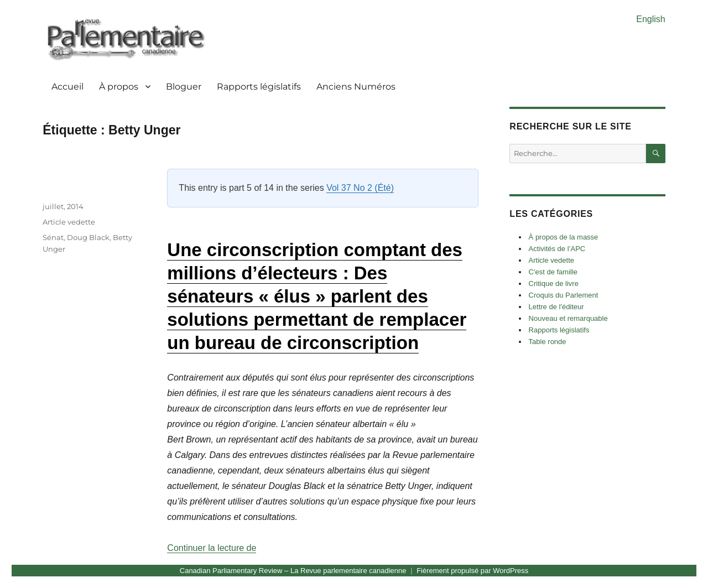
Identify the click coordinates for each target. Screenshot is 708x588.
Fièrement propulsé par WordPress (472, 571)
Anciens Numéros (356, 87)
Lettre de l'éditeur (556, 307)
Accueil (67, 87)
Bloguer (184, 87)
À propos (119, 87)
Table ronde (548, 342)
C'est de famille (553, 272)
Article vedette (69, 222)
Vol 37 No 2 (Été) (360, 188)
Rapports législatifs (259, 87)
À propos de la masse (564, 237)
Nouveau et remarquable (568, 318)
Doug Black (88, 237)
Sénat (53, 237)
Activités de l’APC (557, 249)
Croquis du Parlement (564, 295)
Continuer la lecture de (212, 548)
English (650, 19)
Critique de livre (554, 283)
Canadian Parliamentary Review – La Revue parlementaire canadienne (293, 571)
